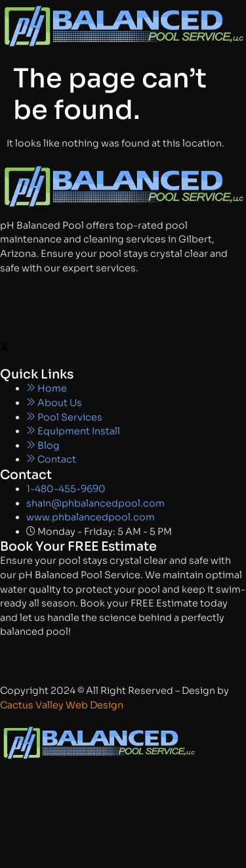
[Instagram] (123, 319)
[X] (123, 347)
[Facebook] (123, 292)
